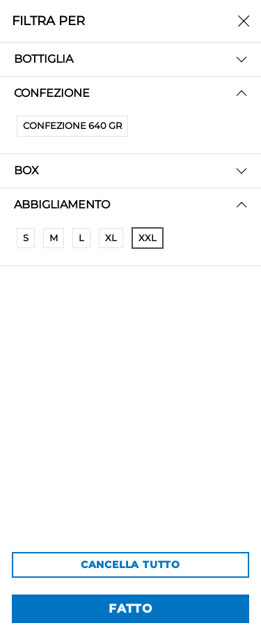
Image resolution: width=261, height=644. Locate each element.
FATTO (130, 608)
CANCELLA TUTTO (130, 565)
